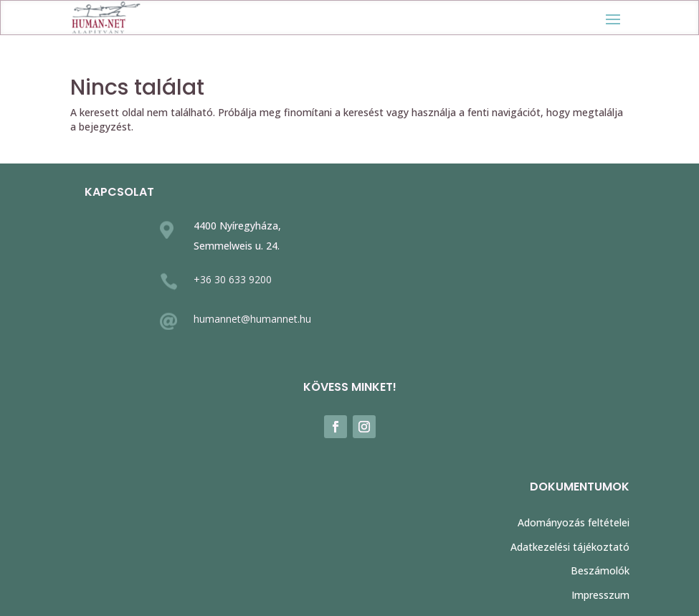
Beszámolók (600, 570)
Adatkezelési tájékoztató (570, 547)
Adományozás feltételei (574, 522)
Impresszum (600, 595)
